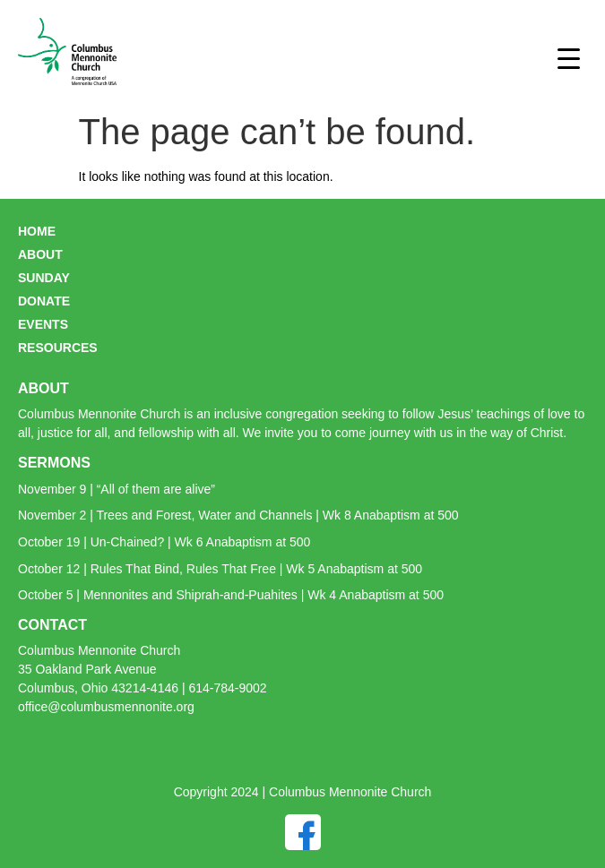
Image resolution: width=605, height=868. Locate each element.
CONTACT (52, 625)
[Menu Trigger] (569, 59)
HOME (37, 231)
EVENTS (43, 324)
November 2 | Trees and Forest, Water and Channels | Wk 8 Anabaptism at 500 (238, 515)
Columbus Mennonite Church (99, 650)
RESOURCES (58, 348)
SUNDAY (44, 278)
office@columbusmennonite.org (106, 707)
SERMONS (54, 463)
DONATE (44, 301)
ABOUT (40, 254)
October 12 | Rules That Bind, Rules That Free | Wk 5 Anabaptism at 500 (220, 569)
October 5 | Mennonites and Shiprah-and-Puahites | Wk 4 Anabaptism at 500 (231, 595)
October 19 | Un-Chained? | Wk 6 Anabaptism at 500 (164, 542)
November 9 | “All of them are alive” (117, 489)
